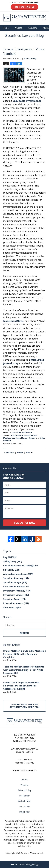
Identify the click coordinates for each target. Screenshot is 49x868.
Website (18, 28)
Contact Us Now (25, 523)
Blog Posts (24, 812)
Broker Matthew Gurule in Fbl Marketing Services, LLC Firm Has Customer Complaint (24, 654)
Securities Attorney (16, 578)
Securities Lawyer (15, 582)
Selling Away (13, 561)
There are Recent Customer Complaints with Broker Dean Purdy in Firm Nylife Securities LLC (24, 670)
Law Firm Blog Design (24, 864)
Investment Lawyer (16, 595)
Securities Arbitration (22, 432)
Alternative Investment (18, 574)
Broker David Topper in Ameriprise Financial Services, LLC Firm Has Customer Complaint (21, 686)
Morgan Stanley (28, 438)
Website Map (25, 801)
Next (29, 452)
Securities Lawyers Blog (24, 18)
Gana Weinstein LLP (34, 853)
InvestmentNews (13, 321)
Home (6, 28)
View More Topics (12, 607)
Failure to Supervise (16, 587)
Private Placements (16, 603)
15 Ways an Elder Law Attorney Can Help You (25, 706)
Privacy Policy (25, 790)
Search (24, 633)
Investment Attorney (20, 435)
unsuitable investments (27, 101)
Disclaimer (25, 796)
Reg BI (10, 557)
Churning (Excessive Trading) (21, 566)
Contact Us (24, 806)
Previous (9, 452)
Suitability (11, 570)
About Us (32, 28)
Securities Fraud (14, 599)
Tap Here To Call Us (24, 7)
